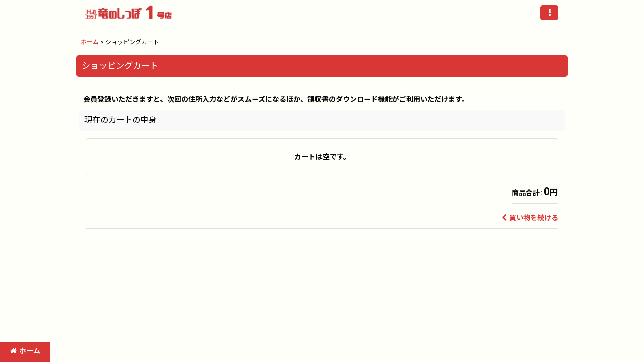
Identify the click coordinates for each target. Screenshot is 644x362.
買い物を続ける (530, 218)
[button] (549, 13)
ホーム (25, 351)
